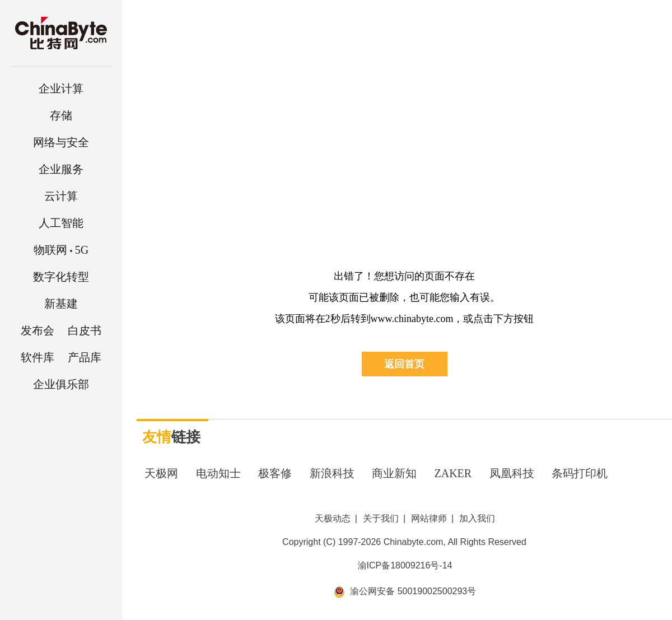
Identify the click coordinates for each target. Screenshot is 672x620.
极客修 (275, 473)
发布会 (38, 330)
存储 (61, 115)
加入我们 (477, 518)
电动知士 (218, 473)
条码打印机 (580, 473)
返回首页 (404, 364)
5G (61, 250)
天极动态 (333, 518)
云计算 (61, 196)
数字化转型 (61, 277)
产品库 (85, 357)
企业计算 (61, 88)
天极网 (161, 473)
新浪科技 (332, 473)
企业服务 (61, 169)
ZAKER (453, 473)
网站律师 (429, 518)
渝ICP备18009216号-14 (405, 565)
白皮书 (85, 330)
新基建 (61, 304)
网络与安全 (61, 142)
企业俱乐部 (61, 384)
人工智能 (61, 223)
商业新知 (394, 473)
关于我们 (381, 518)
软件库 (38, 357)
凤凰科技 (512, 473)
